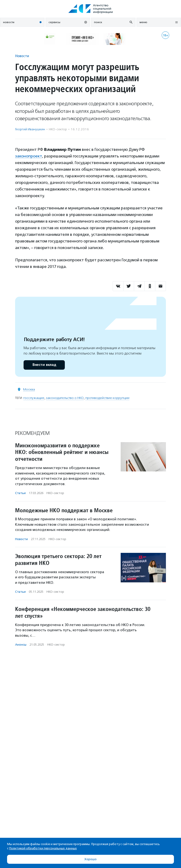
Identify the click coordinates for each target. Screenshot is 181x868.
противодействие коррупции (107, 398)
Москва (29, 389)
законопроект (29, 156)
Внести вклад (44, 365)
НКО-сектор (58, 129)
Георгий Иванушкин (30, 129)
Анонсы (21, 645)
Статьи (20, 493)
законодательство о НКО (65, 398)
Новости (22, 56)
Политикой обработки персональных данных (43, 848)
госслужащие (34, 398)
